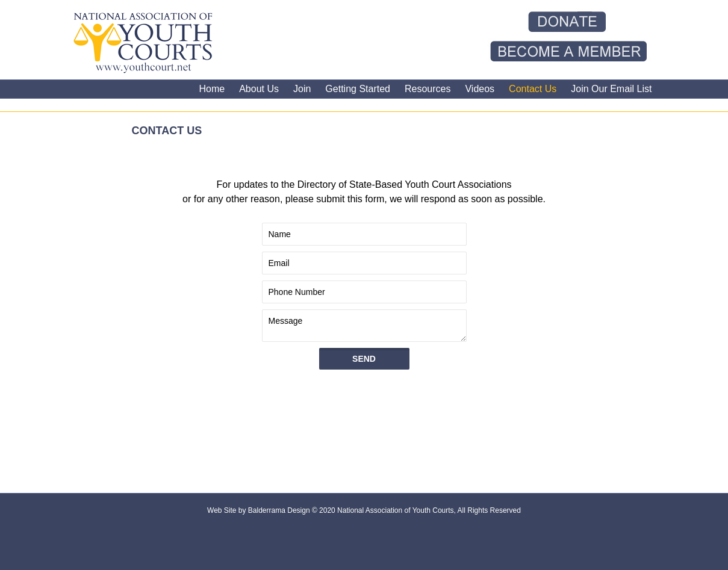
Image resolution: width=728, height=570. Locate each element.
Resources (428, 89)
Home (212, 89)
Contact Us (533, 89)
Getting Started (358, 89)
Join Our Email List (611, 89)
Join (302, 89)
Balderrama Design (278, 510)
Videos (480, 89)
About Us (259, 89)
